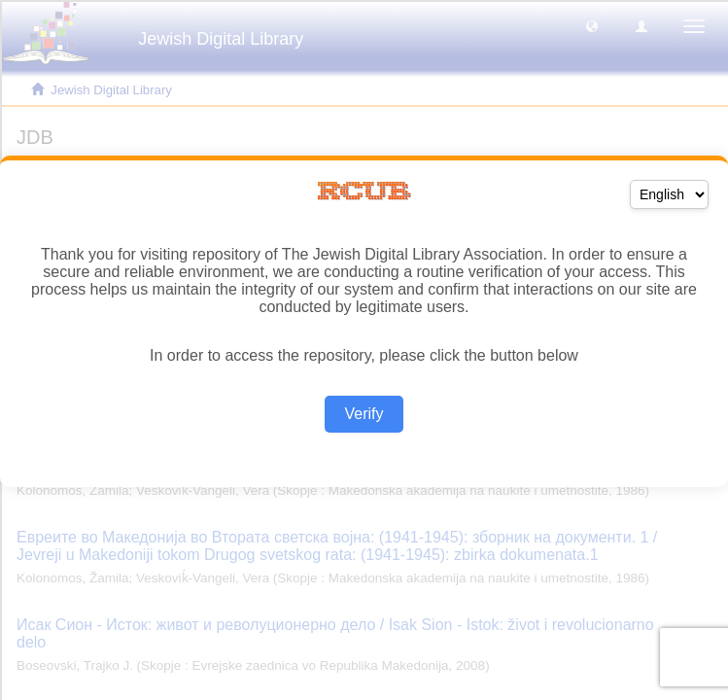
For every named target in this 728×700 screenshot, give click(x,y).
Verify (364, 414)
